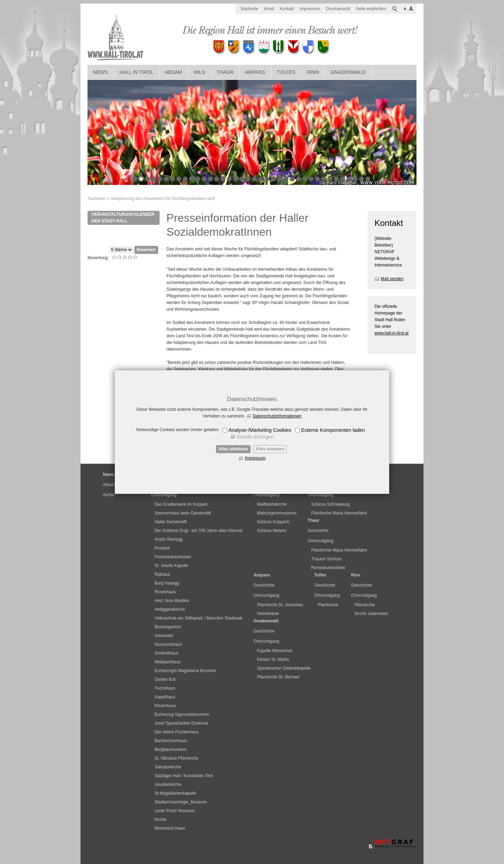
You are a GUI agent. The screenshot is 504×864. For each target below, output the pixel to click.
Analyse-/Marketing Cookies (260, 430)
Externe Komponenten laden (333, 430)
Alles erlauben (270, 449)
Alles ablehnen (233, 449)
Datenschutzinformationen (277, 416)
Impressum (255, 458)
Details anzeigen (255, 437)
